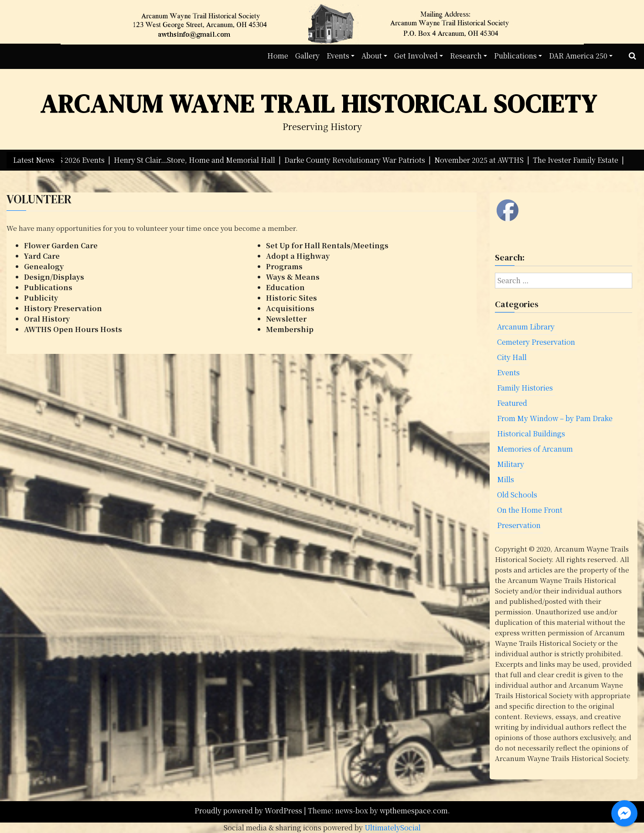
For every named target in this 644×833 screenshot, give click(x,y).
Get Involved (416, 56)
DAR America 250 (578, 56)
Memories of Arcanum (535, 449)
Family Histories (525, 388)
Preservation (519, 525)
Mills (506, 479)
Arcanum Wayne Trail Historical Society (319, 104)
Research (466, 56)
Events (338, 56)
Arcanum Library (526, 327)
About (372, 56)
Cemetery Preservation (536, 342)
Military (511, 464)
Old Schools (517, 495)
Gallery (307, 56)
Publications (515, 56)
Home (278, 56)
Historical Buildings (531, 434)
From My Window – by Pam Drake (555, 418)
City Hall (512, 357)
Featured (512, 403)
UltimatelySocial (393, 828)
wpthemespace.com (414, 811)
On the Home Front (530, 510)
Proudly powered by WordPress (249, 811)
